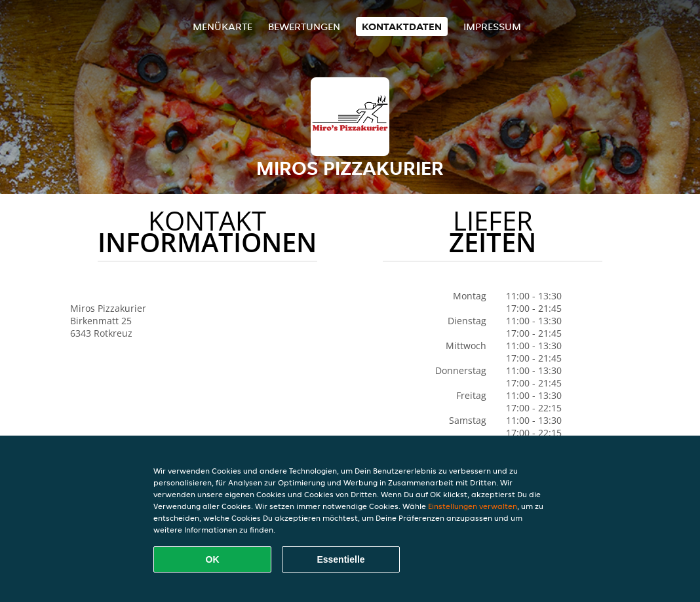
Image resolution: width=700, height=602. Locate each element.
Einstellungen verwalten (473, 506)
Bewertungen (304, 27)
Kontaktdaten (402, 27)
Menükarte (223, 27)
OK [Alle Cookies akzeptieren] (213, 559)
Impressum (492, 27)
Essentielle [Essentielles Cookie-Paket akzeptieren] (340, 559)
